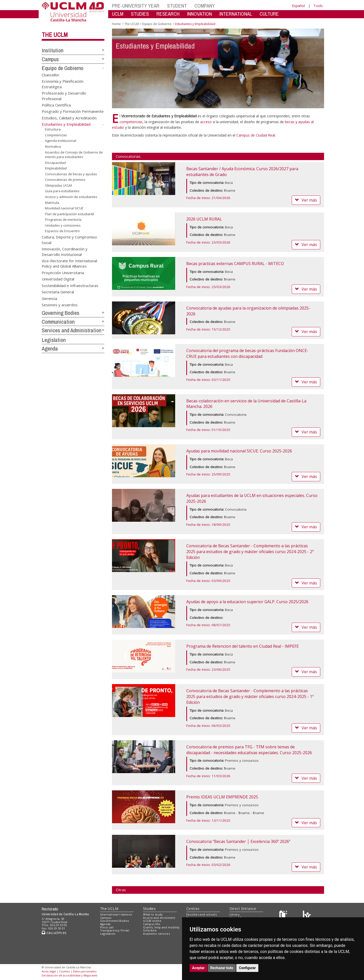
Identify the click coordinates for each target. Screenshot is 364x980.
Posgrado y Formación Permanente (73, 111)
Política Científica (56, 105)
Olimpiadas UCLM (58, 185)
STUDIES (140, 14)
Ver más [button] (306, 200)
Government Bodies (115, 921)
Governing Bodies (61, 313)
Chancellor (51, 75)
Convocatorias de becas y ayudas (71, 174)
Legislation (54, 340)
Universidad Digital (58, 279)
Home (116, 24)
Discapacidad (55, 163)
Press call (107, 927)
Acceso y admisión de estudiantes (71, 197)
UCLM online (152, 921)
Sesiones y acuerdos (60, 304)
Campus (50, 59)
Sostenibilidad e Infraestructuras (70, 285)
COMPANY (205, 6)
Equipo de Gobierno (63, 68)
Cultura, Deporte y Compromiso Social (69, 240)
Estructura (53, 129)
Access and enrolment (159, 918)
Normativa (53, 146)
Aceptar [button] (198, 968)
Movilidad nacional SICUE (64, 208)
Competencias (56, 135)
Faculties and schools (201, 914)
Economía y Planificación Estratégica (63, 84)
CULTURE (269, 14)
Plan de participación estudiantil (70, 214)
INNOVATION (199, 14)
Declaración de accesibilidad (61, 975)
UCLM (118, 14)
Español (298, 6)
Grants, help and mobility (161, 927)
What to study (153, 914)
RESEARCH (168, 14)
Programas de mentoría (63, 220)
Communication (58, 322)
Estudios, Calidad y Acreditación (69, 118)
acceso (206, 122)
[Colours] (307, 915)
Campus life (152, 924)
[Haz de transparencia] (284, 915)
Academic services (156, 934)
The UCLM (55, 35)
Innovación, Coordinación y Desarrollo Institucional (65, 252)
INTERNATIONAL (236, 14)
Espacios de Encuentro (62, 231)
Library (235, 914)
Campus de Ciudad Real (256, 135)
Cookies (64, 971)
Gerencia (49, 298)
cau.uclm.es (54, 933)
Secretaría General (58, 292)
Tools (318, 6)
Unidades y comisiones (63, 225)
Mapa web (90, 975)
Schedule (150, 930)
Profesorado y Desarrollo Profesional (64, 96)
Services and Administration (72, 330)
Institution (53, 50)
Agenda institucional (61, 141)
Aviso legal (49, 971)
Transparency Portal (115, 930)
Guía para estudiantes (62, 191)
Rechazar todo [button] (222, 968)
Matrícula (52, 202)
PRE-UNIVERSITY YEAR (136, 6)
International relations (116, 914)
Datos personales (85, 971)
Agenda (50, 349)
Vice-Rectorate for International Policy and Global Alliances (69, 263)
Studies (149, 909)
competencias (131, 122)
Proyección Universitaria (63, 272)
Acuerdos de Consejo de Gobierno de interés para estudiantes (74, 154)
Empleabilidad (56, 168)
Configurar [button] (247, 968)
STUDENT (177, 6)
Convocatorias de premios (65, 180)
